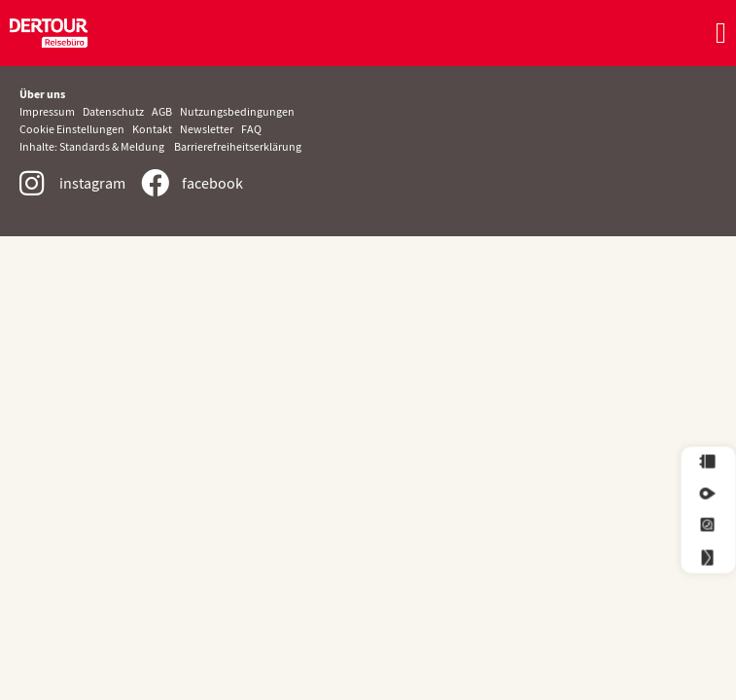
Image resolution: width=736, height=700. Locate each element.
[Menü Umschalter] (721, 33)
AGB (166, 111)
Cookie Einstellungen (73, 129)
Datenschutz (117, 111)
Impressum (51, 111)
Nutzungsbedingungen (237, 111)
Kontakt (152, 129)
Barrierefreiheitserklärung (238, 146)
